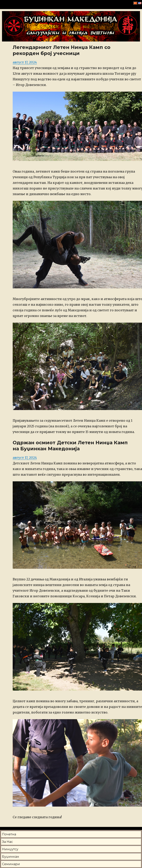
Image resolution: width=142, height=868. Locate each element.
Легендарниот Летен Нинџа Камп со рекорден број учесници (62, 50)
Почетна (9, 834)
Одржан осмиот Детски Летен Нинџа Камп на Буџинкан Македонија (70, 446)
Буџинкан (11, 857)
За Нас (7, 842)
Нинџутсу (10, 849)
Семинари (11, 864)
